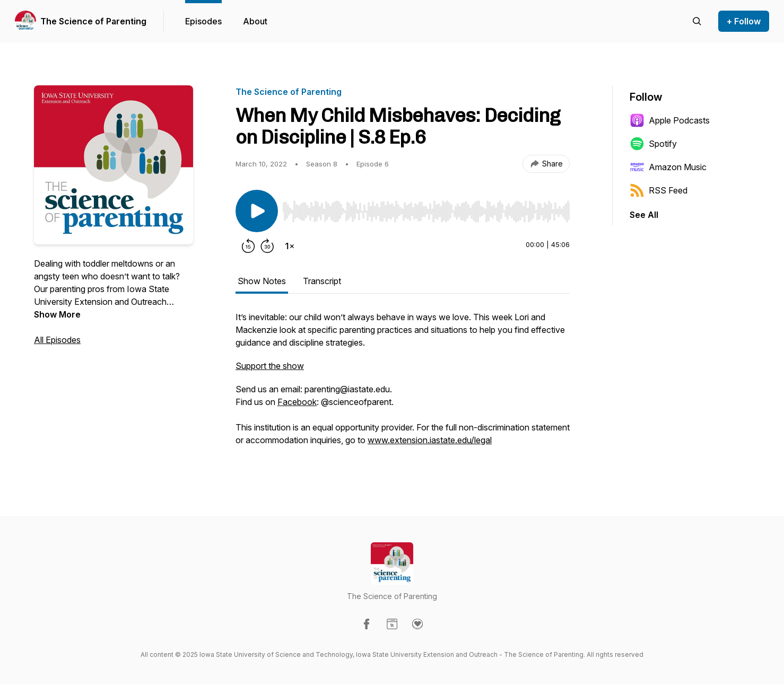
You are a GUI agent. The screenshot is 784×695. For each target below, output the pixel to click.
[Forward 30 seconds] (267, 246)
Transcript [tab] (322, 281)
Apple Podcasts (670, 120)
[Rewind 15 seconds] (248, 246)
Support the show (270, 366)
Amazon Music (668, 167)
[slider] (426, 212)
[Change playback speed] (290, 246)
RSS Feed (659, 190)
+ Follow (744, 21)
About (255, 21)
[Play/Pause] (257, 211)
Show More (57, 314)
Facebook (297, 402)
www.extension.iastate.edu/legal (430, 440)
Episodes (203, 21)
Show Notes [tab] (262, 281)
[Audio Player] (426, 208)
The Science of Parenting (93, 21)
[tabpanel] (403, 384)
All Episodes (57, 340)
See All (644, 215)
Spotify (653, 144)
